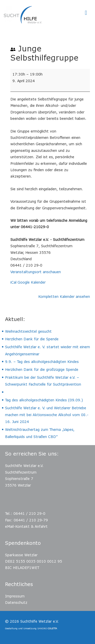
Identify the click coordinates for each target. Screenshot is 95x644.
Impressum (15, 596)
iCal (13, 282)
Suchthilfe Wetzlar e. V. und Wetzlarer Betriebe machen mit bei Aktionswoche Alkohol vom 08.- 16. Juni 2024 (47, 415)
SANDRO (47, 628)
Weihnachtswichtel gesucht (28, 331)
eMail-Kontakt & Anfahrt (26, 526)
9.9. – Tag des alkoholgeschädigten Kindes (42, 362)
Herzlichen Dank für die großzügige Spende (42, 369)
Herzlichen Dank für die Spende (32, 339)
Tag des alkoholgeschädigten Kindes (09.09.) (44, 400)
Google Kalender (32, 282)
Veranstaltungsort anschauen (36, 272)
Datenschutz (16, 602)
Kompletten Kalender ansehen (64, 296)
